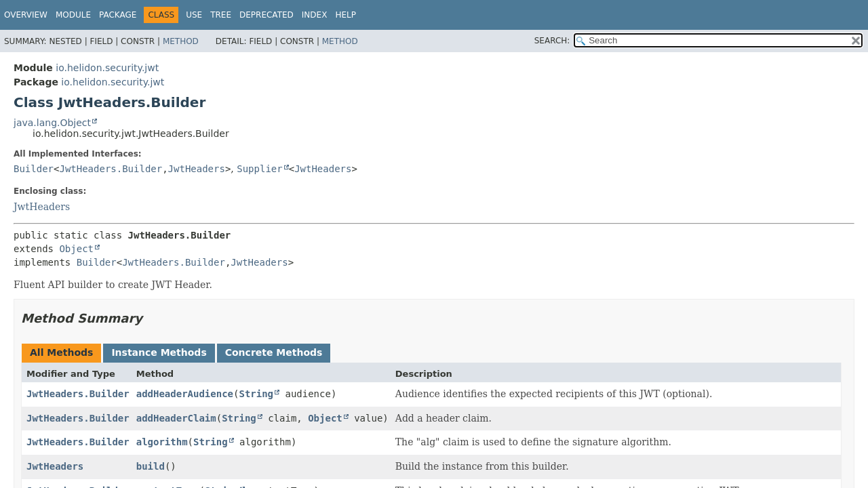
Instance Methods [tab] (159, 352)
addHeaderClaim (176, 418)
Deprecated (267, 15)
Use (194, 15)
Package (118, 15)
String (256, 394)
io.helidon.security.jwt (107, 68)
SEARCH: (552, 41)
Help (346, 15)
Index (315, 15)
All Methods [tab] (61, 352)
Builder (34, 169)
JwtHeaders (197, 169)
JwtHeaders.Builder (111, 169)
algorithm (162, 442)
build (151, 466)
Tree (221, 15)
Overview (26, 15)
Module (73, 15)
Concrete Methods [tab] (274, 352)
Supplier (259, 169)
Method (181, 41)
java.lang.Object (52, 123)
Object (76, 249)
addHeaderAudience (185, 394)
